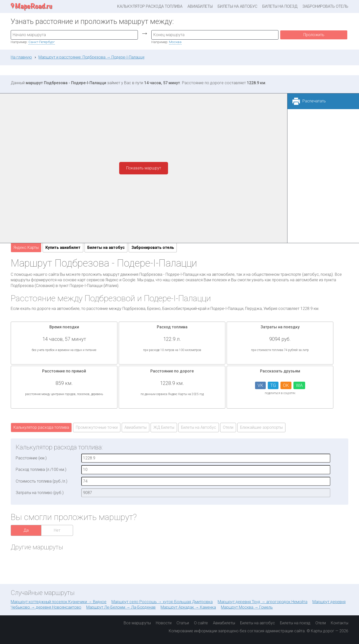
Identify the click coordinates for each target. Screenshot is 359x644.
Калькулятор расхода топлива (150, 6)
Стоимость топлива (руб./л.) (42, 481)
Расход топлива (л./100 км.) (41, 469)
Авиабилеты (200, 6)
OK (286, 385)
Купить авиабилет (63, 248)
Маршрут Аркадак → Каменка (188, 607)
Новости (164, 623)
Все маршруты (137, 623)
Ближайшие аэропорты (261, 427)
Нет (57, 530)
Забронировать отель (325, 6)
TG (273, 385)
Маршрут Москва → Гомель (247, 607)
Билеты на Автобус (199, 427)
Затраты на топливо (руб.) (40, 493)
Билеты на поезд (280, 6)
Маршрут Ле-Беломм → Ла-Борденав (121, 607)
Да (26, 530)
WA (299, 385)
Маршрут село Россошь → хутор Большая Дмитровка (162, 602)
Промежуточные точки (97, 427)
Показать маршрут (144, 168)
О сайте (201, 623)
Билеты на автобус (237, 6)
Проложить (314, 35)
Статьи (183, 623)
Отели (228, 427)
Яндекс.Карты (26, 248)
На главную (21, 57)
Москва (175, 42)
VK (260, 385)
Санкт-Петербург (42, 42)
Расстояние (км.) (31, 458)
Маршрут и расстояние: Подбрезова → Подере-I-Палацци (91, 57)
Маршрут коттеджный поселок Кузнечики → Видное (59, 602)
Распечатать (314, 101)
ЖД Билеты (164, 427)
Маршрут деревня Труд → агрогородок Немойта (263, 602)
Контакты (340, 623)
